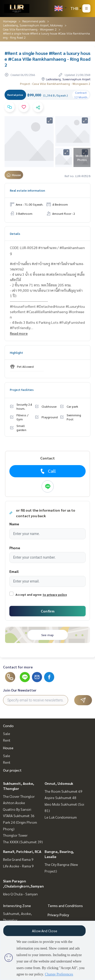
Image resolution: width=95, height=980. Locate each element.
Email (14, 571)
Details (15, 234)
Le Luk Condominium (61, 817)
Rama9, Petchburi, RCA (22, 851)
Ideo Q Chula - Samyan (20, 894)
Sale (7, 733)
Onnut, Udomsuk (59, 783)
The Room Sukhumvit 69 (63, 791)
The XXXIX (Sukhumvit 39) (23, 842)
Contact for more (18, 667)
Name (14, 524)
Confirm (48, 611)
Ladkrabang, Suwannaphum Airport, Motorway (33, 25)
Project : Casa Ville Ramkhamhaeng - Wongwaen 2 (55, 84)
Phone (15, 548)
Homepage (10, 21)
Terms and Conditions (65, 906)
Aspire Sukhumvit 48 (60, 798)
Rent (7, 740)
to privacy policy (55, 594)
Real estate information (27, 190)
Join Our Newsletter (20, 690)
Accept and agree (29, 594)
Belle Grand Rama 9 (18, 859)
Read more (19, 333)
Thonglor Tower (15, 835)
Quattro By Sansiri (17, 809)
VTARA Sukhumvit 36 (19, 816)
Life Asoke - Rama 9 (18, 866)
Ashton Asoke (14, 803)
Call (48, 471)
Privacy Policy (58, 915)
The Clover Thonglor (19, 796)
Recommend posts (34, 21)
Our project (12, 770)
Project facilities (22, 390)
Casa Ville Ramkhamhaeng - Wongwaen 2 (30, 29)
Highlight (16, 353)
